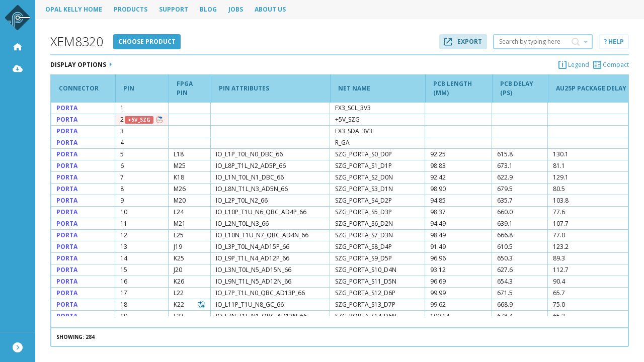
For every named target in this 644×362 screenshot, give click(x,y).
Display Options (81, 65)
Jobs (236, 9)
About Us (270, 9)
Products (131, 9)
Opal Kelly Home (74, 9)
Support (174, 9)
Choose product (147, 41)
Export (463, 41)
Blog (208, 9)
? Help (614, 41)
